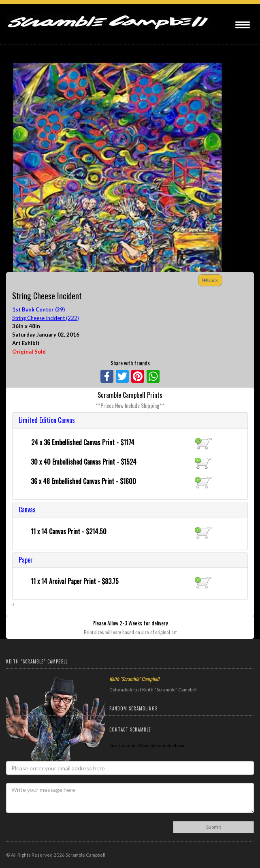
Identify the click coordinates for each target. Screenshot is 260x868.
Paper (26, 560)
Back (210, 280)
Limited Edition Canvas (47, 420)
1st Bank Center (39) (38, 309)
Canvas (27, 510)
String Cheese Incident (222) (46, 318)
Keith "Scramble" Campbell (134, 679)
